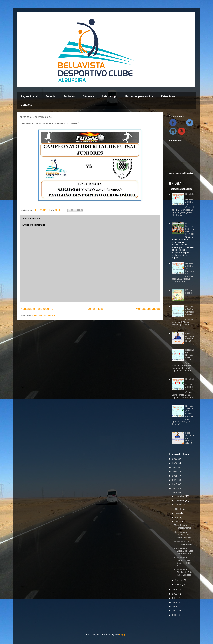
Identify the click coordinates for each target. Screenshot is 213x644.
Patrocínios (168, 96)
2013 (175, 598)
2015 (175, 594)
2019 (175, 484)
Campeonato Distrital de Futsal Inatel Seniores (184, 551)
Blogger (123, 634)
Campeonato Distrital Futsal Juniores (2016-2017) (183, 562)
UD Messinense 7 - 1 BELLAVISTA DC (189, 229)
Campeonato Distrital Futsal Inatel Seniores (183, 535)
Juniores (69, 96)
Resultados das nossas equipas (183, 543)
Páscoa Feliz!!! (189, 291)
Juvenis (51, 96)
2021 (175, 476)
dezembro (180, 496)
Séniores (88, 96)
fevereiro (179, 580)
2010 (175, 611)
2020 (175, 480)
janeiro (178, 584)
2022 (175, 471)
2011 (175, 606)
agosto (178, 509)
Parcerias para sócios (139, 96)
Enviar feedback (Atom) (43, 315)
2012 (175, 602)
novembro (180, 501)
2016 (175, 590)
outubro (179, 505)
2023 (175, 467)
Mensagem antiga (148, 309)
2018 (175, 488)
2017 (175, 493)
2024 (175, 463)
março (178, 522)
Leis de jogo (110, 96)
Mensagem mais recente (37, 309)
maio (178, 513)
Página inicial (29, 96)
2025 (175, 459)
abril (177, 517)
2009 (175, 615)
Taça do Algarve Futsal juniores (183, 526)
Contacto (26, 105)
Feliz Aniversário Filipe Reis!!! (189, 337)
